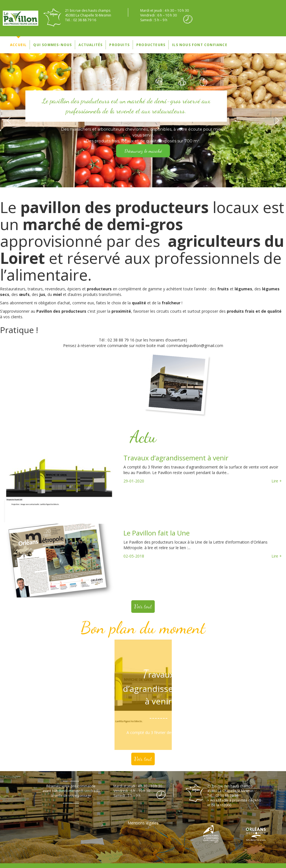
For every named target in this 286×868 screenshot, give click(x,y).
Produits (119, 45)
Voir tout (143, 606)
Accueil (18, 45)
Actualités (90, 45)
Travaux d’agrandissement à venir (176, 458)
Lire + (277, 481)
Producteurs (151, 45)
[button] (9, 120)
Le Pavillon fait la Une (157, 533)
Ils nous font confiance (200, 45)
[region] (143, 120)
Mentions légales (143, 823)
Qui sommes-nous (53, 45)
